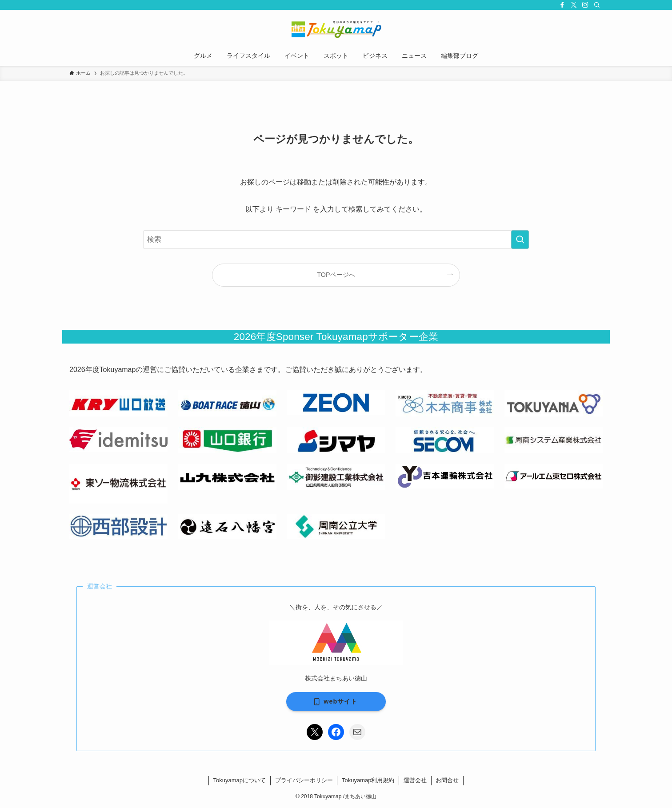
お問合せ (447, 780)
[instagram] (585, 5)
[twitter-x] (574, 5)
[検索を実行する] (520, 240)
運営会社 (415, 780)
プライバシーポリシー (304, 780)
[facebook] (562, 5)
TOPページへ (336, 275)
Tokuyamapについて (240, 780)
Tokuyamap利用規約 (368, 780)
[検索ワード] (336, 240)
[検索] (597, 5)
